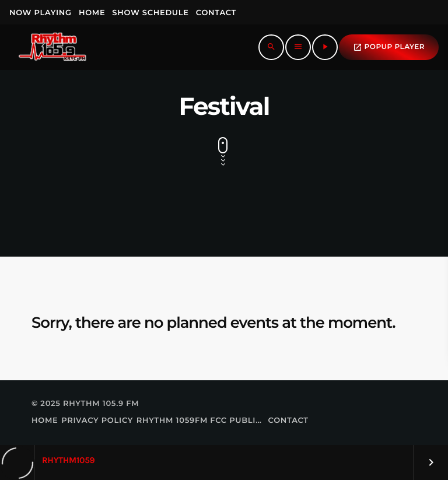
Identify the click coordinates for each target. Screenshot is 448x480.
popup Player (389, 47)
